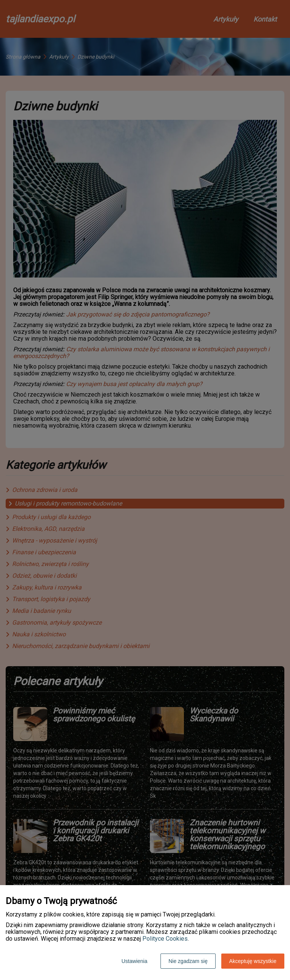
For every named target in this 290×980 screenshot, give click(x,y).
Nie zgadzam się (188, 961)
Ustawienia (134, 961)
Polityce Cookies (165, 939)
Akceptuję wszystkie (253, 961)
